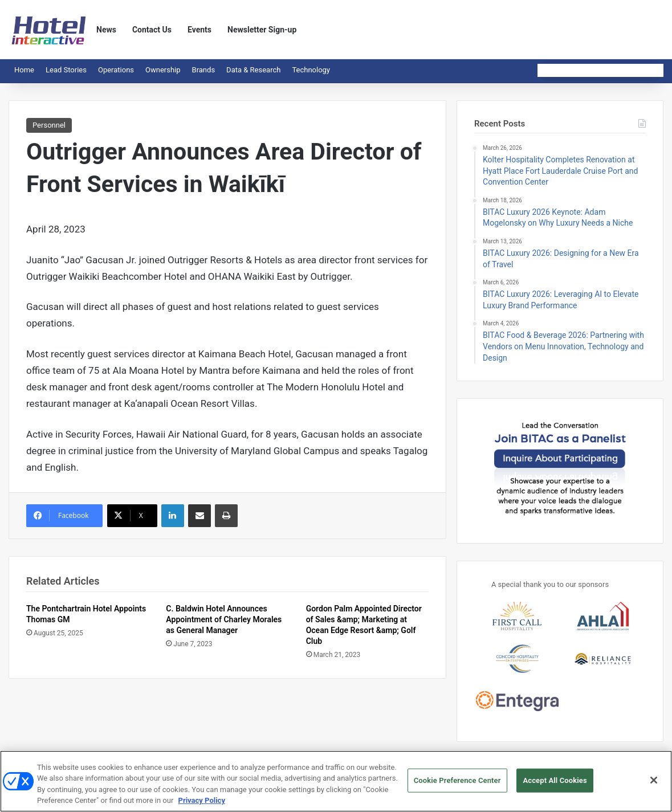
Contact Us (152, 30)
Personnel (49, 125)
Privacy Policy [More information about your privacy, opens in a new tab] (202, 806)
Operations (116, 70)
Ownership (163, 70)
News (106, 30)
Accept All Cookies (555, 786)
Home (24, 70)
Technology (311, 70)
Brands (204, 70)
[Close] (654, 785)
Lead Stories (66, 70)
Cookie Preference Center (457, 786)
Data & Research (253, 70)
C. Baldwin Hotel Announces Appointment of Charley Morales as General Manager (224, 619)
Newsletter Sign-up (262, 30)
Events (199, 30)
